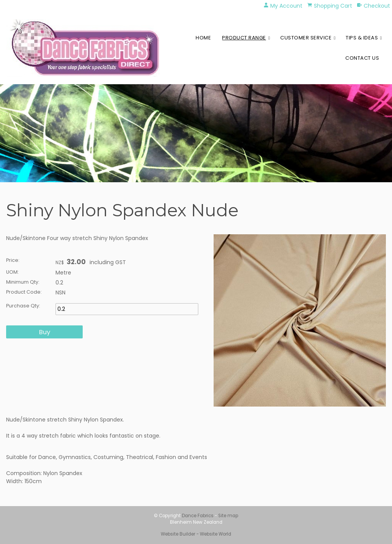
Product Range (244, 38)
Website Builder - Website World (196, 534)
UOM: (12, 272)
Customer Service (306, 38)
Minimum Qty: (23, 282)
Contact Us (362, 58)
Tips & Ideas (362, 38)
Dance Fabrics (198, 516)
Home (203, 38)
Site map (228, 516)
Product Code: (24, 292)
